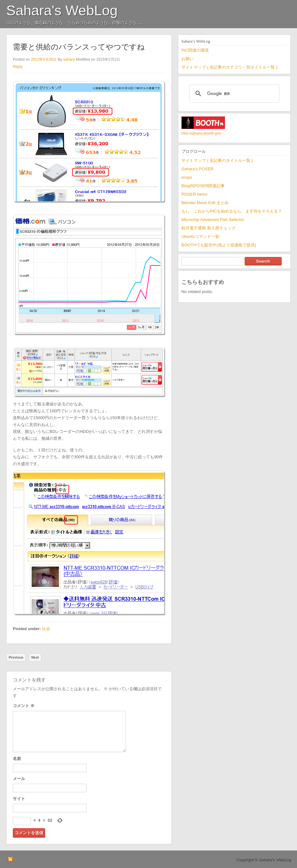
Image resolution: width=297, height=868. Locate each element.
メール (19, 779)
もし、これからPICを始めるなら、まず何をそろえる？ (232, 211)
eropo (187, 177)
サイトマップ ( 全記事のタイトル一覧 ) (217, 160)
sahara (69, 59)
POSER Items (194, 194)
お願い (188, 59)
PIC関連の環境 (195, 50)
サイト (19, 799)
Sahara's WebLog (62, 10)
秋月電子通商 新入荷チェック (208, 228)
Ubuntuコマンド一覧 (200, 236)
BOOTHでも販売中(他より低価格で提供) (219, 245)
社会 (46, 629)
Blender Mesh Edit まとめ (205, 203)
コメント (24, 706)
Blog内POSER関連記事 (203, 186)
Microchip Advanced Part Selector (213, 220)
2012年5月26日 (44, 59)
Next (35, 657)
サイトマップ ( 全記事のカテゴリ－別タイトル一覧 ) (229, 67)
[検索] (233, 94)
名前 (17, 759)
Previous (16, 657)
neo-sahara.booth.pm (201, 133)
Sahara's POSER (197, 169)
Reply (18, 67)
